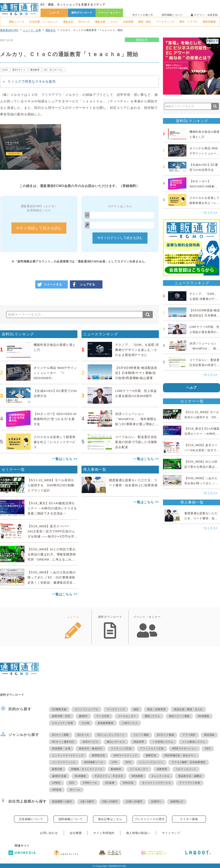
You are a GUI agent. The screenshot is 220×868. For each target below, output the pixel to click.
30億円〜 (156, 802)
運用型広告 (98, 755)
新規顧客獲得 (106, 723)
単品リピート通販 (179, 716)
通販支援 (100, 22)
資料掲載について (172, 15)
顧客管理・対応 (61, 716)
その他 (85, 723)
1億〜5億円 (87, 802)
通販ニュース (17, 22)
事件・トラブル (189, 22)
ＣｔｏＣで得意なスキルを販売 (32, 81)
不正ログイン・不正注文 (109, 776)
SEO (208, 749)
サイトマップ (171, 833)
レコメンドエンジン (151, 762)
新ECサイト (19, 70)
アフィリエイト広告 (152, 749)
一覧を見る (209, 213)
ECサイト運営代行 (63, 742)
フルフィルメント (186, 769)
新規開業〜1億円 (62, 802)
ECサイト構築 (166, 735)
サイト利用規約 (104, 833)
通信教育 (35, 70)
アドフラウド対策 (190, 783)
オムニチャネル (161, 776)
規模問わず (177, 802)
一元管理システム (163, 742)
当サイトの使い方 (143, 15)
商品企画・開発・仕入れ (188, 709)
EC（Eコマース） (54, 70)
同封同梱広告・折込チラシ (180, 755)
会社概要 (76, 833)
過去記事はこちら (110, 819)
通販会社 (68, 22)
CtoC (5, 70)
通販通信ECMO (9, 30)
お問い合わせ (49, 833)
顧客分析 (57, 769)
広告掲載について (31, 819)
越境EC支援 (59, 776)
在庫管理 (162, 769)
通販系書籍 (209, 22)
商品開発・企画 (61, 749)
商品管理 (139, 742)
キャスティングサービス (157, 783)
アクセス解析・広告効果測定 (188, 762)
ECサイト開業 (60, 735)
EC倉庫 (110, 783)
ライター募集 (189, 819)
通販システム (152, 716)
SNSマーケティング (125, 755)
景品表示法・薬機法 (190, 776)
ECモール (84, 22)
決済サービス (91, 742)
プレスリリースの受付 (150, 819)
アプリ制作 (189, 735)
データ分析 (103, 716)
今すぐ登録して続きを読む (39, 228)
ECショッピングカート (111, 735)
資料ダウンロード (82, 13)
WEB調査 (137, 776)
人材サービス (130, 723)
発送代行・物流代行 (91, 749)
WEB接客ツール (94, 762)
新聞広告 (151, 755)
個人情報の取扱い (138, 833)
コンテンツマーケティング (68, 755)
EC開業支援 (59, 709)
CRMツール (90, 783)
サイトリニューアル (86, 709)
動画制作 (116, 769)
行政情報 (128, 22)
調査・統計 (145, 22)
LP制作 (56, 783)
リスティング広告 (121, 749)
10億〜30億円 (134, 802)
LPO (114, 762)
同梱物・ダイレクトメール (87, 769)
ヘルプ (192, 388)
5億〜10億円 (110, 802)
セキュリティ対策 (63, 723)
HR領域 (57, 790)
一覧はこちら (62, 459)
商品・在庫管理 (156, 709)
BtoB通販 (204, 716)
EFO (128, 762)
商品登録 (209, 735)
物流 (136, 709)
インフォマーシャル (64, 762)
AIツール (75, 790)
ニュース (54, 13)
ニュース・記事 (32, 30)
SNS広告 (128, 783)
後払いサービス (116, 742)
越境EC (83, 716)
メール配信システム (194, 742)
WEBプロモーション (184, 749)
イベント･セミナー (109, 13)
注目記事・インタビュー (44, 22)
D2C (72, 783)
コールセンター (127, 716)
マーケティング (165, 22)
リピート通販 (141, 735)
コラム (114, 22)
